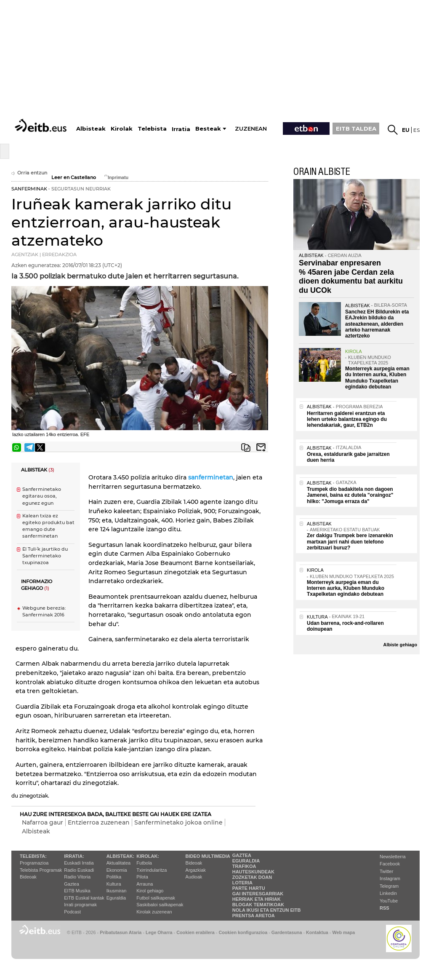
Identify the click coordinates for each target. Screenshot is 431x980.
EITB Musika (77, 891)
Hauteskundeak (253, 872)
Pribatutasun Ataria (121, 932)
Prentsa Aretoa (254, 916)
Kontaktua (317, 932)
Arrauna (145, 884)
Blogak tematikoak (258, 905)
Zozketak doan (252, 877)
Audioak (194, 877)
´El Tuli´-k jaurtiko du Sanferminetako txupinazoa (45, 556)
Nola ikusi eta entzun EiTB (267, 910)
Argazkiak (196, 870)
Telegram (389, 886)
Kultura (114, 884)
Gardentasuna (287, 932)
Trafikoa (244, 866)
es (416, 130)
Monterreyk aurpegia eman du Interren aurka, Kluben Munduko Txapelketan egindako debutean (377, 378)
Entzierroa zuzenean (99, 822)
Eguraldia (116, 898)
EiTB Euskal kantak (84, 898)
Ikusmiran (117, 891)
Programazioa (34, 863)
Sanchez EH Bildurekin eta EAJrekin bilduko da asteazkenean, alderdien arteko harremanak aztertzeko (377, 324)
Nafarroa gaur (43, 822)
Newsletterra (393, 857)
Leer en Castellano (74, 178)
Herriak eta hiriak (257, 899)
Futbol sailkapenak (156, 898)
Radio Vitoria (77, 877)
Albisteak (36, 831)
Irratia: (74, 856)
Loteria (242, 883)
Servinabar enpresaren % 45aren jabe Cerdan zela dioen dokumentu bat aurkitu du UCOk (351, 277)
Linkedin (388, 893)
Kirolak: (148, 856)
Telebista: (33, 856)
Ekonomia (117, 870)
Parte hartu (249, 888)
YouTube (389, 901)
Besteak (208, 129)
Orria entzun (29, 173)
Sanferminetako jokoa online (178, 822)
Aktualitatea (118, 863)
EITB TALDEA (356, 129)
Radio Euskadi (79, 870)
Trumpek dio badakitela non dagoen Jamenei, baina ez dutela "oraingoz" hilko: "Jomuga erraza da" (350, 495)
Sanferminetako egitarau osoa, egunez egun (42, 496)
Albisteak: (121, 856)
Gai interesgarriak (258, 894)
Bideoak (28, 877)
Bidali (261, 447)
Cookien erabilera (196, 932)
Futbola (144, 863)
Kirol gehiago (150, 891)
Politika (114, 877)
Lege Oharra (159, 932)
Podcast (72, 912)
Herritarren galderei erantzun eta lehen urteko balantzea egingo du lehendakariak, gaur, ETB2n (347, 419)
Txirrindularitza (152, 870)
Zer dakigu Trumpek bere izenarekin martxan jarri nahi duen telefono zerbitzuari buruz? (350, 542)
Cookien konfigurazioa (243, 932)
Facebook (390, 864)
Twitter (386, 871)
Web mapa (343, 932)
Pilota (142, 877)
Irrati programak (80, 905)
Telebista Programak (41, 870)
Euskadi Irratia (79, 863)
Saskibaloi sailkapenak (160, 905)
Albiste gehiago (400, 645)
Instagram (390, 878)
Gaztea (71, 884)
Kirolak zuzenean (154, 912)
